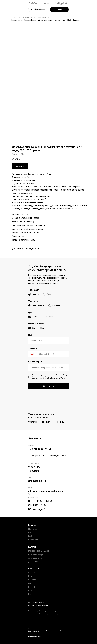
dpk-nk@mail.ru (37, 481)
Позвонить (59, 422)
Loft (30, 594)
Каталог (26, 17)
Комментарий (35, 362)
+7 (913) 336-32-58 (61, 4)
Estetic (32, 587)
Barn (30, 583)
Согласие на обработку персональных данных (45, 614)
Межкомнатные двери (39, 551)
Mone (31, 576)
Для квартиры (35, 558)
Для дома (33, 561)
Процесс (33, 529)
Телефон (32, 348)
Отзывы (32, 533)
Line (30, 590)
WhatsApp (33, 3)
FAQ (30, 536)
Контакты (33, 540)
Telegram (45, 3)
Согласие (36, 377)
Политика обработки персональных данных (44, 611)
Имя (30, 335)
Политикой (60, 375)
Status (31, 573)
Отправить (48, 386)
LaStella (32, 580)
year (32, 602)
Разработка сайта (35, 637)
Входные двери (40, 17)
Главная (14, 17)
